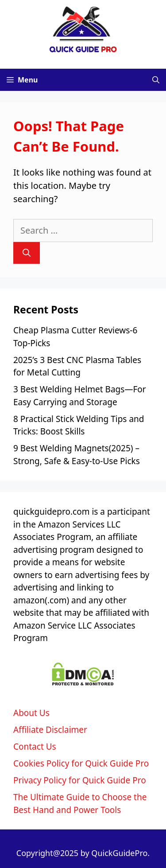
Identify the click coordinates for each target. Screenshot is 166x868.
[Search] (27, 253)
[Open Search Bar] (156, 80)
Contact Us (35, 747)
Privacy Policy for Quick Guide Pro (80, 780)
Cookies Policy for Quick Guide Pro (81, 763)
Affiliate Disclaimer (50, 730)
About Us (31, 713)
